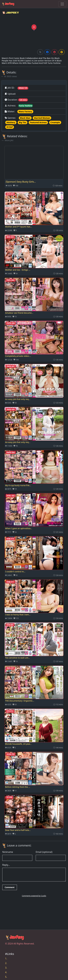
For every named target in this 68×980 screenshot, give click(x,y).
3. (6, 968)
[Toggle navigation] (62, 4)
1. (6, 958)
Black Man (25, 118)
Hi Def (10, 127)
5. (6, 977)
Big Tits (23, 122)
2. (6, 963)
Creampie (55, 122)
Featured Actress (38, 122)
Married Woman (42, 118)
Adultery (11, 122)
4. (6, 972)
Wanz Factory (25, 111)
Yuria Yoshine (26, 106)
